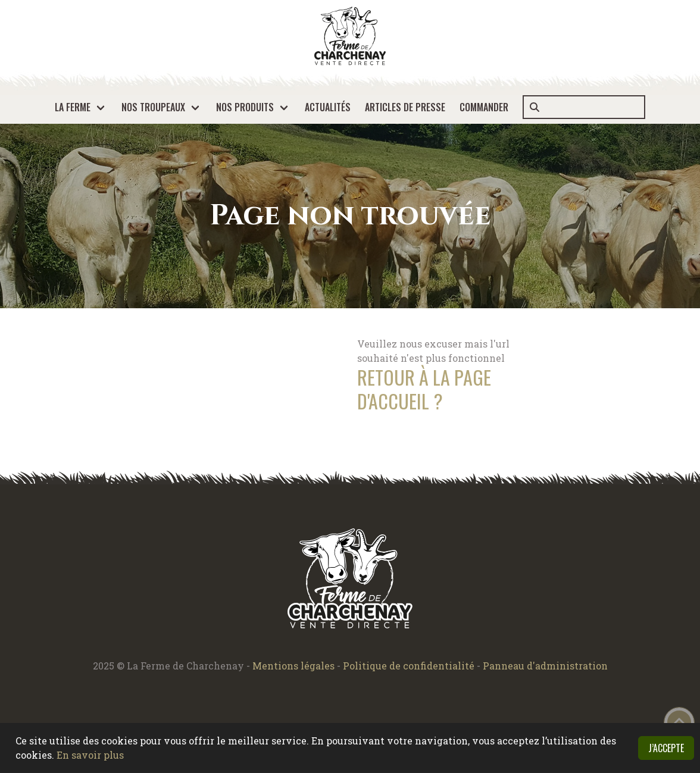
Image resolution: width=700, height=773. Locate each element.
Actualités (328, 107)
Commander (484, 107)
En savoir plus (90, 755)
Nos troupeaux (153, 107)
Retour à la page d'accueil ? (424, 389)
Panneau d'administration (545, 666)
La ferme (73, 107)
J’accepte (666, 748)
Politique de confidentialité (410, 666)
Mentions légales (293, 666)
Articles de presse (405, 107)
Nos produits (245, 107)
